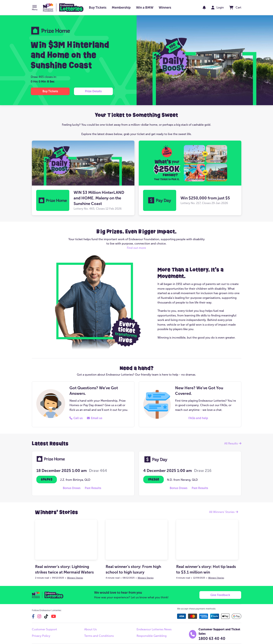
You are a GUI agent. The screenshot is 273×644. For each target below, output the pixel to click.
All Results (233, 443)
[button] (35, 8)
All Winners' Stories (224, 512)
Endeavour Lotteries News (154, 629)
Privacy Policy (41, 636)
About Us (90, 629)
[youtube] (54, 616)
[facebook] (33, 616)
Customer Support (44, 629)
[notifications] (204, 8)
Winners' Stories (75, 578)
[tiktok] (46, 616)
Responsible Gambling (152, 636)
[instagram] (39, 616)
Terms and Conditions (99, 636)
